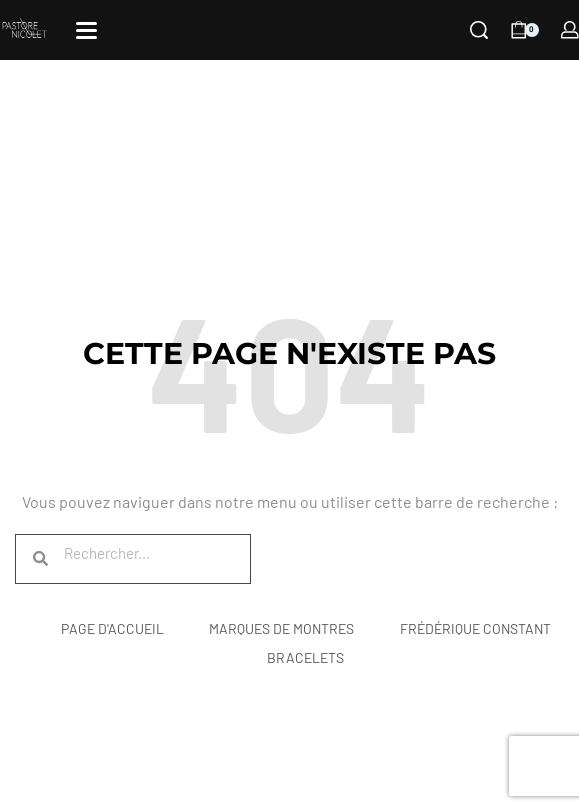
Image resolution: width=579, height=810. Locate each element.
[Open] (86, 30)
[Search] (479, 30)
